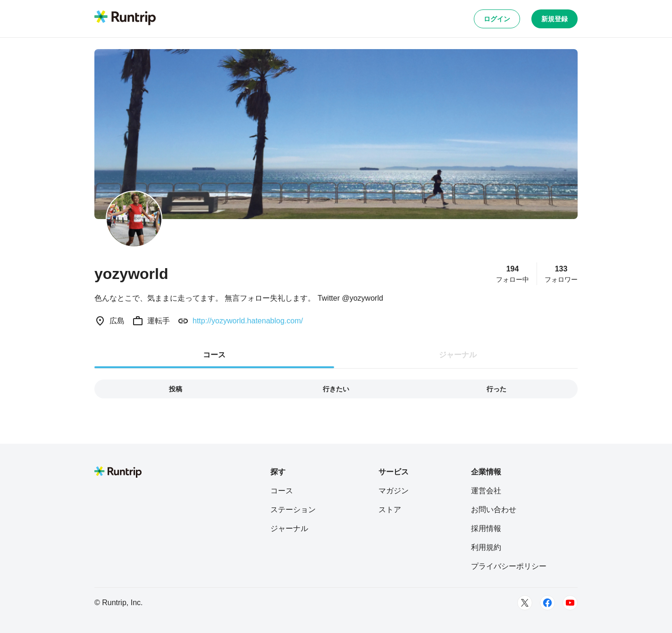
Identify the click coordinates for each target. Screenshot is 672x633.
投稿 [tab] (176, 389)
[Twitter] (525, 603)
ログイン (497, 19)
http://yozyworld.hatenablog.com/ (248, 321)
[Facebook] (547, 603)
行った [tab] (496, 389)
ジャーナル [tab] (458, 355)
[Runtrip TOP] (125, 18)
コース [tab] (214, 355)
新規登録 (554, 19)
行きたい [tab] (336, 389)
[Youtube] (570, 603)
